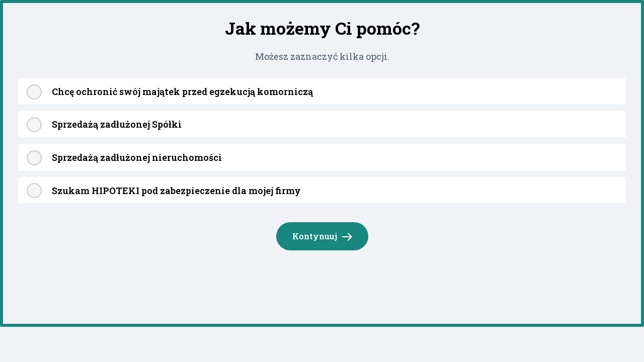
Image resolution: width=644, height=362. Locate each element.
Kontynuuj (323, 237)
